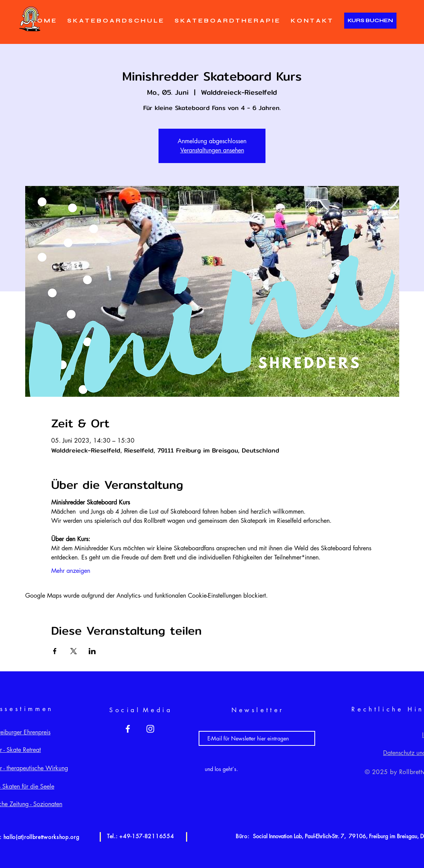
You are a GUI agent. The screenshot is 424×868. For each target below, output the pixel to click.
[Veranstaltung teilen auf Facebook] (55, 651)
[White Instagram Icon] (150, 729)
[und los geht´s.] (221, 769)
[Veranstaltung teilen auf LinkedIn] (92, 651)
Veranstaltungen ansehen (212, 150)
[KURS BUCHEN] (370, 21)
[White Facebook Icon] (128, 729)
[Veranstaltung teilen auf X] (74, 651)
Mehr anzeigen (71, 571)
